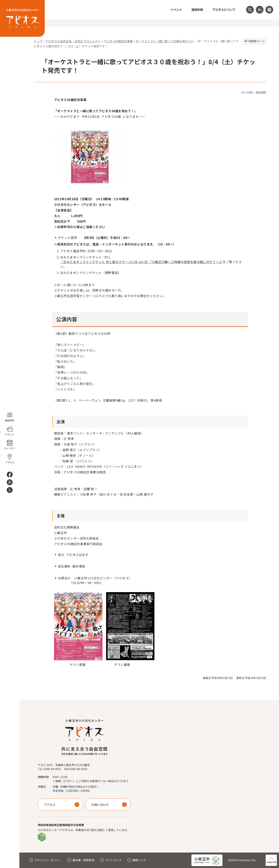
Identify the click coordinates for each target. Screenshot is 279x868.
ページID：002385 (254, 92)
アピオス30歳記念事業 (118, 41)
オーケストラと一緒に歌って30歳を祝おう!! (164, 41)
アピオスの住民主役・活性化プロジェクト (73, 41)
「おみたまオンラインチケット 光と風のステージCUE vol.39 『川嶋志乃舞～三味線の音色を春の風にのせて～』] (141, 262)
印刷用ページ (257, 41)
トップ (38, 41)
